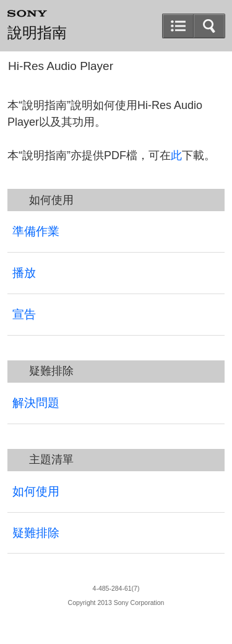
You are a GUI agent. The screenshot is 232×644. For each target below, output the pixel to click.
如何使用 (36, 491)
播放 (24, 273)
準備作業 (36, 231)
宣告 (24, 314)
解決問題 (36, 403)
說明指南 (37, 33)
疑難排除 (36, 533)
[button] (209, 26)
